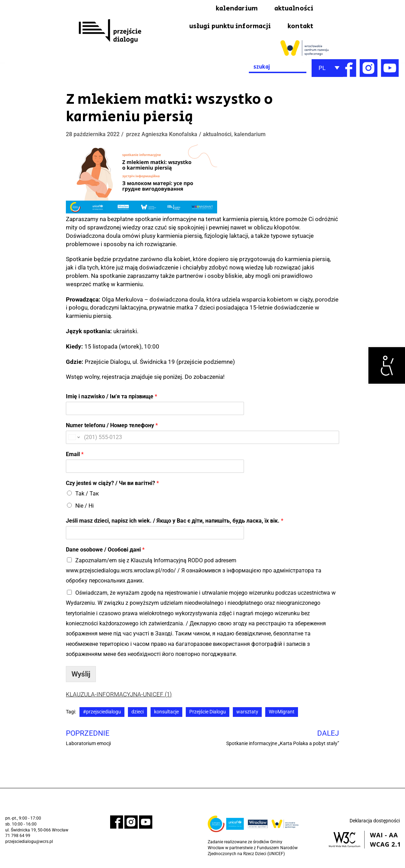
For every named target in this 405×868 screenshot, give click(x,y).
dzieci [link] (137, 713)
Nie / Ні (85, 506)
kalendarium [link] (233, 9)
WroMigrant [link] (282, 713)
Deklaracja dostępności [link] (375, 822)
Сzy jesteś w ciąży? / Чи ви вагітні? (112, 484)
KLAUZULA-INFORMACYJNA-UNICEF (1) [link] (119, 695)
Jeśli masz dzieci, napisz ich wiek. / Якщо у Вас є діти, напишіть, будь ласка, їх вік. (175, 522)
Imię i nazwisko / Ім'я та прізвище (112, 397)
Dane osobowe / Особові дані (105, 551)
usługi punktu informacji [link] (227, 27)
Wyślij (81, 675)
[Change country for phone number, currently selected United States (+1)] (74, 438)
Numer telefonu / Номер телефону (112, 426)
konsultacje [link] (166, 713)
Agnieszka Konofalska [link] (169, 135)
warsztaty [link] (247, 713)
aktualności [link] (293, 9)
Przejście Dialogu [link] (208, 713)
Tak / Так (87, 495)
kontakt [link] (300, 27)
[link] (387, 365)
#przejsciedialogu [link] (102, 713)
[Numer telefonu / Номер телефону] (202, 438)
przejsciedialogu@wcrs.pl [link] (29, 843)
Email (75, 455)
